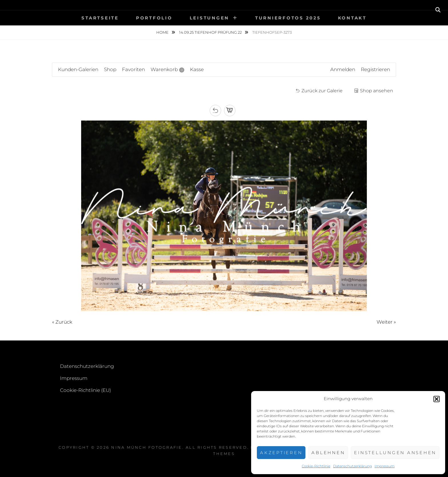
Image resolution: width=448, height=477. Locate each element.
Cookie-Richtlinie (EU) (85, 390)
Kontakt (352, 18)
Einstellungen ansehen (395, 453)
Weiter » (386, 322)
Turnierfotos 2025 (288, 18)
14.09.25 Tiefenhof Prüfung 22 (211, 32)
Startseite (100, 18)
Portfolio (154, 18)
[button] (437, 399)
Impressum (385, 466)
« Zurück (62, 322)
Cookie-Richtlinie (316, 466)
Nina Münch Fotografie (147, 447)
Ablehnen (328, 453)
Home (163, 32)
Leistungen (210, 18)
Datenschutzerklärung (352, 466)
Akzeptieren (281, 453)
